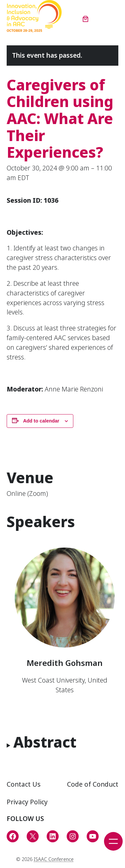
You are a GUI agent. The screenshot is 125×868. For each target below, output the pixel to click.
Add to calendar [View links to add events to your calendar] (41, 421)
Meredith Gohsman (65, 663)
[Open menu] (113, 841)
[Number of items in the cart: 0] (86, 19)
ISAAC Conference (54, 859)
